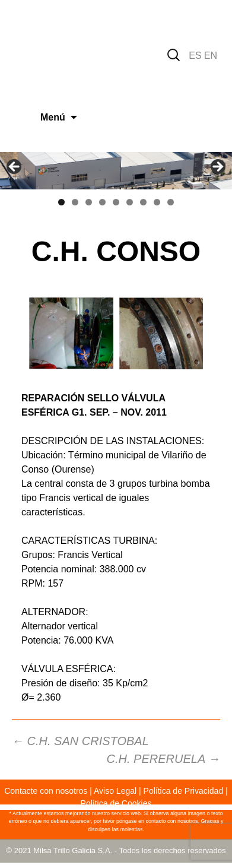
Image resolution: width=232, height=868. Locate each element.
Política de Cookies (116, 803)
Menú (53, 117)
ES (195, 56)
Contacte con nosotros (46, 791)
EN (211, 56)
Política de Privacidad (184, 791)
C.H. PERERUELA (163, 759)
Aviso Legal (115, 791)
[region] (116, 171)
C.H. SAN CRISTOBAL (80, 741)
